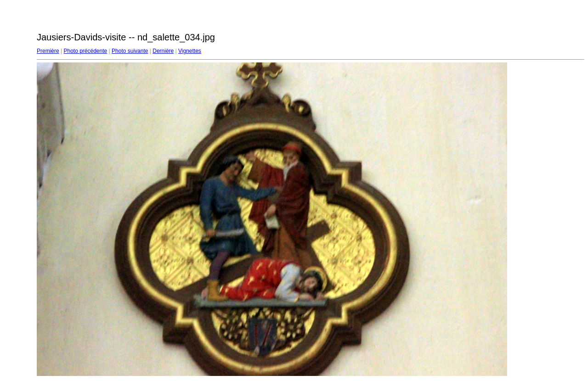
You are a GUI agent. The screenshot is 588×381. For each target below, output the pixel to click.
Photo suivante (130, 51)
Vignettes (190, 51)
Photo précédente (85, 51)
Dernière (163, 51)
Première (48, 51)
